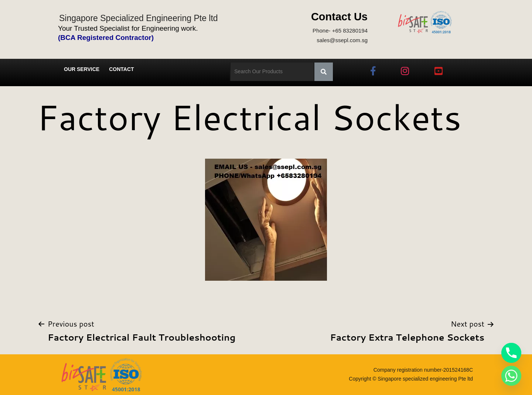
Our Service (82, 69)
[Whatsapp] (511, 376)
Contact (121, 69)
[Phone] (511, 353)
